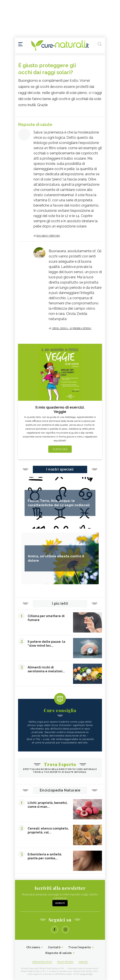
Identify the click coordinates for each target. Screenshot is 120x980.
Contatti (54, 947)
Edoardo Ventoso (48, 236)
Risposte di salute (59, 953)
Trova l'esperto (80, 947)
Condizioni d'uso (42, 962)
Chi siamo (33, 947)
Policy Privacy (65, 962)
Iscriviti (60, 903)
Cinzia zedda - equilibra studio (72, 328)
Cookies (83, 962)
